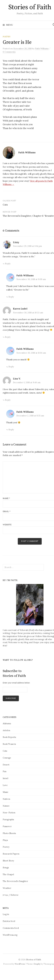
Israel (5, 778)
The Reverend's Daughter (15, 881)
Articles (6, 730)
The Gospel (8, 874)
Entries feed (9, 921)
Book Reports (9, 737)
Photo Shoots (9, 833)
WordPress (20, 964)
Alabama (7, 723)
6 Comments (9, 52)
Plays (5, 840)
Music (6, 792)
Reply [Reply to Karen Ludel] (8, 337)
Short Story (8, 861)
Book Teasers (9, 744)
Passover (7, 826)
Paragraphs (8, 819)
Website (7, 525)
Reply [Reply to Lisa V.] (8, 400)
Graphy (37, 964)
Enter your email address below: (16, 683)
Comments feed (11, 928)
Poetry (7, 37)
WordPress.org (10, 935)
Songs (6, 868)
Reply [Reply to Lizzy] (8, 264)
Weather (7, 888)
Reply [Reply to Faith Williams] (11, 297)
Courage (7, 758)
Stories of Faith (30, 7)
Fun (5, 771)
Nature (6, 806)
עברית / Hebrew (11, 895)
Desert (6, 765)
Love (5, 785)
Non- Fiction (9, 813)
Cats (5, 205)
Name (6, 498)
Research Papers (11, 854)
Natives (6, 799)
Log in (6, 914)
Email (7, 511)
